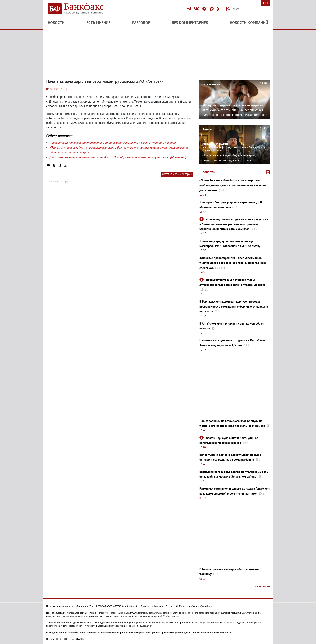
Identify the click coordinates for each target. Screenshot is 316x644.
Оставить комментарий (177, 174)
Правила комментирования (134, 633)
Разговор (141, 23)
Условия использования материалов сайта (93, 633)
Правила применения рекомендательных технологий (180, 633)
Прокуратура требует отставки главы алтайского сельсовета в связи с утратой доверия (112, 143)
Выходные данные (57, 633)
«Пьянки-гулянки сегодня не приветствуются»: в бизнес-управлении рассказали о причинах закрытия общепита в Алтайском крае (234, 224)
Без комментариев (190, 23)
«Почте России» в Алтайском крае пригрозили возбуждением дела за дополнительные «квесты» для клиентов (233, 185)
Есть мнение (98, 23)
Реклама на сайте (221, 633)
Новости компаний (249, 23)
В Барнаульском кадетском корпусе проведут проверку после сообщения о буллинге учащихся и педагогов (234, 306)
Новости (56, 23)
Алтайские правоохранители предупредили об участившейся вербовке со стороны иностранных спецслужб (233, 263)
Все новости (262, 586)
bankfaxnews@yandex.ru (200, 606)
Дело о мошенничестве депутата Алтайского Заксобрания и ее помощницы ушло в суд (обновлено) (118, 157)
